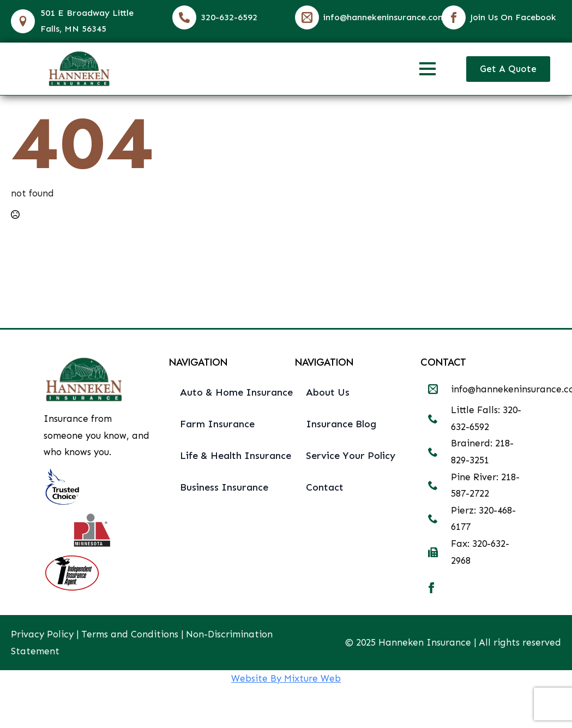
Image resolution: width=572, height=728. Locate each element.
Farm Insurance (217, 424)
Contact (325, 487)
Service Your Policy (351, 456)
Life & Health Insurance (228, 456)
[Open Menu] (428, 69)
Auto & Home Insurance (228, 392)
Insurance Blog (341, 424)
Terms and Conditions (130, 634)
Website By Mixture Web (286, 678)
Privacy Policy (42, 634)
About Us (328, 392)
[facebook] (431, 588)
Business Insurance (224, 487)
